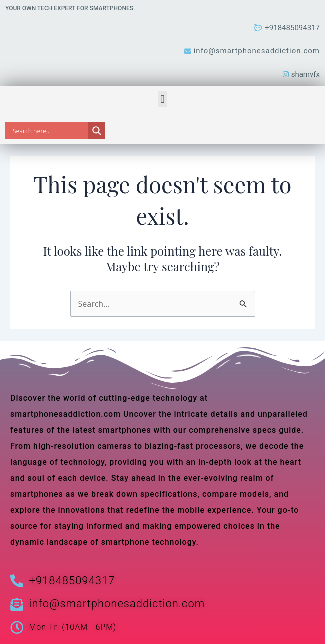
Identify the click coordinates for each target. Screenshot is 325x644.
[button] (162, 99)
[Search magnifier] (97, 131)
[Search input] (49, 131)
